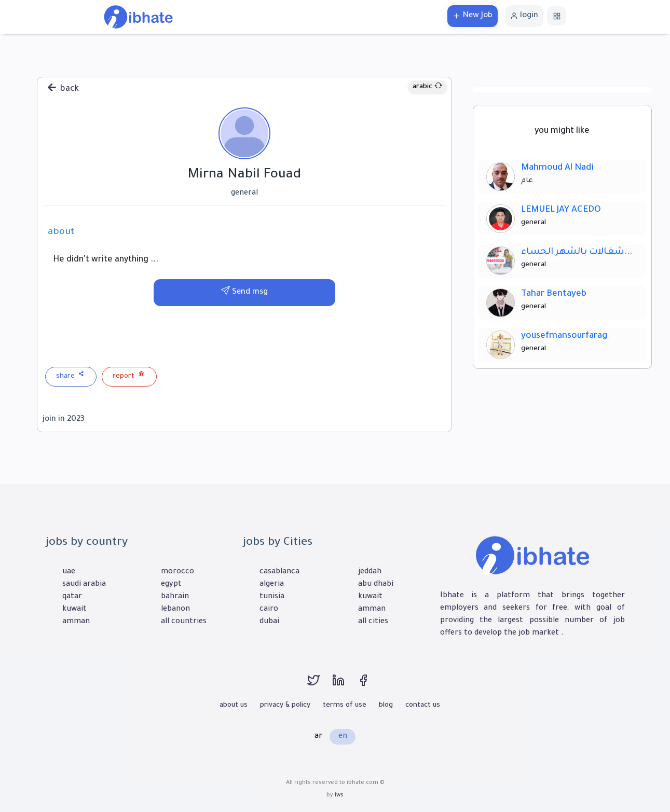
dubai (269, 622)
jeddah (370, 572)
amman (76, 622)
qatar (72, 597)
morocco (177, 572)
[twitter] (320, 685)
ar (318, 737)
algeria (272, 585)
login (524, 16)
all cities (373, 622)
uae (69, 572)
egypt (171, 585)
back (63, 88)
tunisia (272, 597)
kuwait (74, 610)
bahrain (175, 597)
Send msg (244, 292)
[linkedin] (345, 685)
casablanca (279, 572)
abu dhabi (376, 585)
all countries (184, 622)
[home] (138, 18)
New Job (473, 16)
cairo (269, 610)
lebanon (175, 610)
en (343, 737)
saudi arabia (84, 585)
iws (339, 795)
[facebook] (368, 685)
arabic (427, 87)
